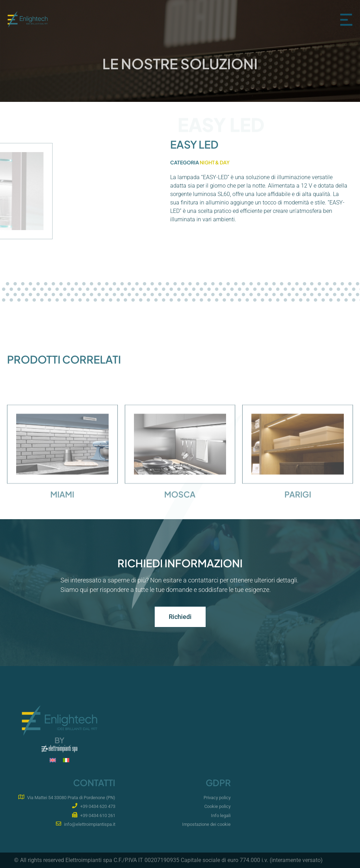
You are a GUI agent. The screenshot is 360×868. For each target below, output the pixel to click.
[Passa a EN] (53, 760)
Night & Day (215, 162)
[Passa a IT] (66, 760)
